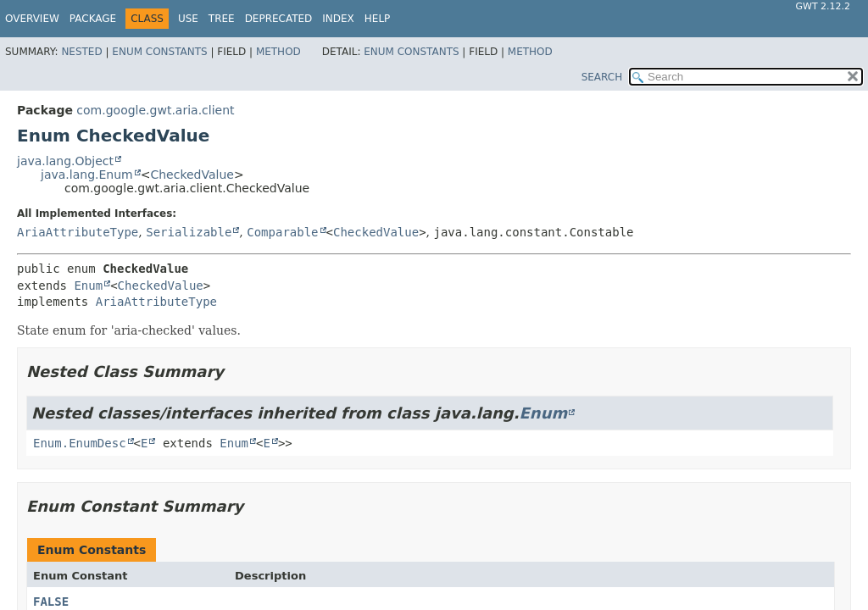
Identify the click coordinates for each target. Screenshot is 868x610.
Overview (32, 19)
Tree (222, 19)
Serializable (189, 232)
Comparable (282, 232)
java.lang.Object (65, 161)
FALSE (51, 602)
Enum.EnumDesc (80, 443)
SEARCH (602, 77)
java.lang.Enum (87, 175)
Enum (88, 286)
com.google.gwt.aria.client (155, 110)
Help (378, 19)
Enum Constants (159, 52)
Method (278, 52)
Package (93, 19)
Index (338, 19)
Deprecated (279, 19)
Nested (81, 52)
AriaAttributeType (78, 232)
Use (188, 19)
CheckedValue (192, 175)
